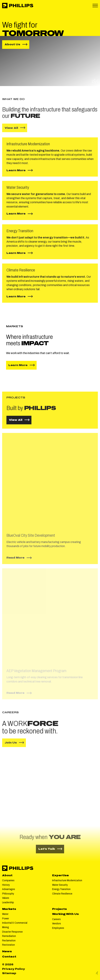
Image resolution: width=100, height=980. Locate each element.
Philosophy (8, 894)
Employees (58, 928)
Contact (9, 957)
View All (11, 131)
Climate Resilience (62, 894)
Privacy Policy (13, 969)
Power (6, 919)
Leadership (8, 902)
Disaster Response (12, 932)
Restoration (8, 945)
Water (5, 914)
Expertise (60, 875)
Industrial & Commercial (15, 923)
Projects (59, 909)
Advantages (9, 889)
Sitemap (9, 973)
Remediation (9, 936)
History (6, 885)
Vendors (57, 924)
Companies (8, 880)
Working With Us (65, 914)
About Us (17, 44)
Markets (9, 909)
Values (6, 898)
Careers (56, 919)
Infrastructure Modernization (67, 880)
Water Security (60, 885)
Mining (6, 927)
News (7, 951)
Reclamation (9, 941)
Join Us (11, 746)
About (7, 875)
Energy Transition (61, 889)
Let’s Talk (51, 849)
